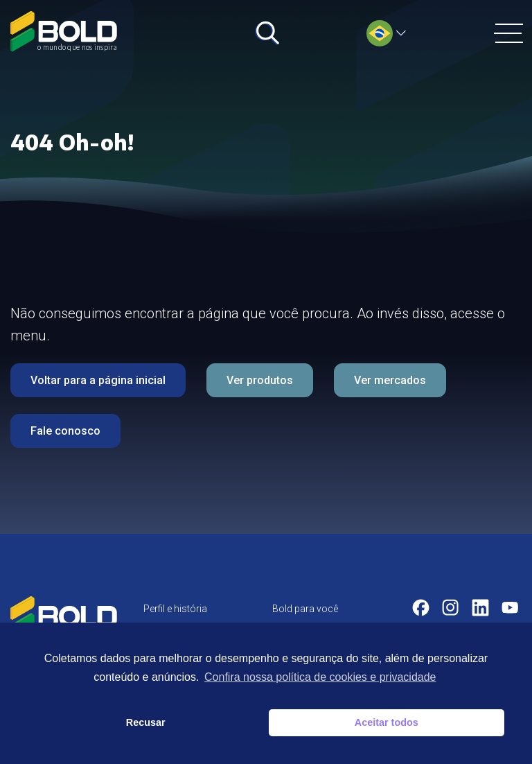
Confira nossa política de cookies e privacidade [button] (320, 677)
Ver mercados (390, 380)
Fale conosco (65, 431)
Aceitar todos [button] (387, 722)
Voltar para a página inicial (98, 380)
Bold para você (305, 609)
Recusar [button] (146, 722)
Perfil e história (175, 609)
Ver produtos (260, 380)
